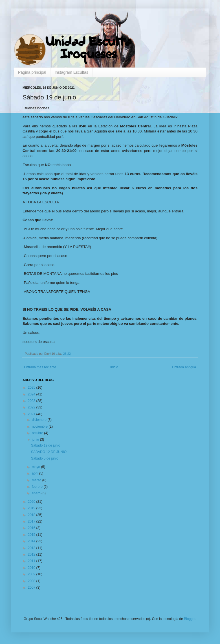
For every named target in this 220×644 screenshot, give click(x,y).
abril (36, 473)
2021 (32, 414)
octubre (38, 433)
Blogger (190, 619)
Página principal (32, 72)
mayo (37, 467)
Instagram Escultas (71, 72)
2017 (32, 521)
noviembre (40, 427)
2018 (32, 515)
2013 (32, 548)
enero (37, 493)
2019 (32, 508)
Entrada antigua (184, 367)
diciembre (40, 420)
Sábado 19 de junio (46, 445)
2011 (32, 561)
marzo (37, 480)
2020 (32, 502)
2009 (32, 574)
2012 (32, 554)
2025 (32, 388)
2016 (32, 528)
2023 (32, 401)
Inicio (114, 367)
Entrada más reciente (40, 367)
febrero (38, 487)
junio (36, 440)
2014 (32, 541)
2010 (32, 568)
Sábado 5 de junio (45, 458)
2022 (32, 407)
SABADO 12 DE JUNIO (49, 452)
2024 (32, 394)
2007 (32, 588)
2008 (32, 581)
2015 (32, 535)
